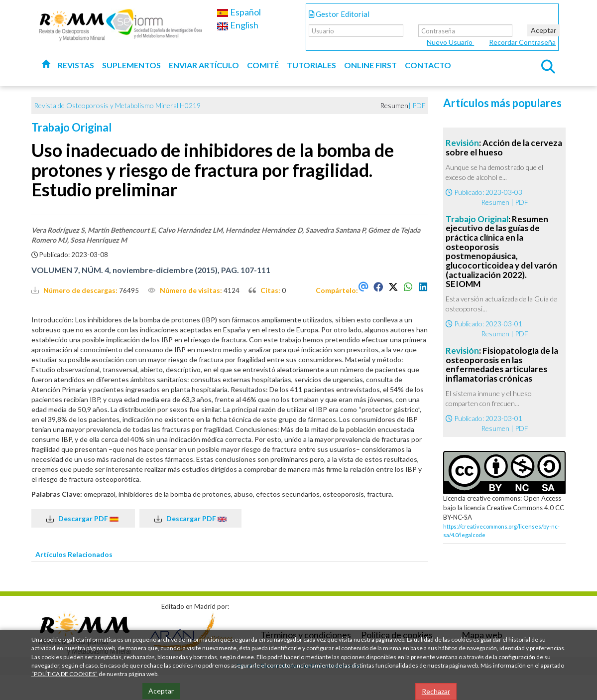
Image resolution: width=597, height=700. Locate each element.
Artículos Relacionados (74, 554)
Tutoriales (311, 65)
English (238, 25)
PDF (419, 105)
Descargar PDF (83, 519)
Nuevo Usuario (450, 42)
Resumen (495, 202)
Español (239, 12)
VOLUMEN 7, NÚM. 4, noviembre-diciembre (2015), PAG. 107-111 (151, 270)
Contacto (428, 65)
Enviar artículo (204, 65)
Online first (370, 65)
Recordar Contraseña (522, 42)
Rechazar (436, 691)
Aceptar (543, 30)
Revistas (76, 65)
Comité (263, 65)
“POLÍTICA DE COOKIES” (64, 674)
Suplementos (131, 65)
